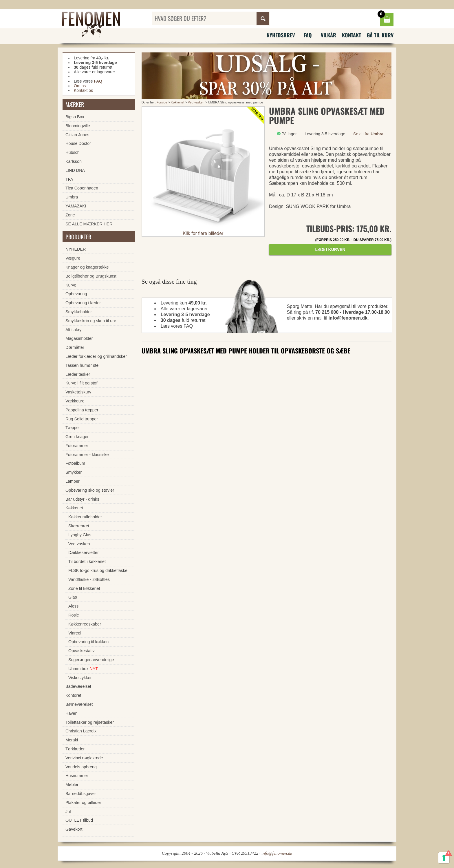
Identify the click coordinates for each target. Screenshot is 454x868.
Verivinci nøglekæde (84, 758)
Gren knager (77, 437)
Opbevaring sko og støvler (90, 490)
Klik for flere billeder (203, 233)
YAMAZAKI (76, 206)
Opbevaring (76, 294)
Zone (70, 215)
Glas (73, 597)
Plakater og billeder (83, 803)
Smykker (74, 472)
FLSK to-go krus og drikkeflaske (98, 570)
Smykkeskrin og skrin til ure (91, 321)
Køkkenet (177, 102)
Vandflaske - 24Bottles (89, 579)
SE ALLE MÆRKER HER (89, 224)
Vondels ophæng (81, 767)
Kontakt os (83, 90)
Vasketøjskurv (78, 392)
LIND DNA (75, 170)
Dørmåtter (75, 347)
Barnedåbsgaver (81, 794)
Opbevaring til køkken (88, 642)
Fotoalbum (75, 463)
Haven (72, 713)
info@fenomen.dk (348, 318)
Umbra (72, 197)
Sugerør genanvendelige (91, 660)
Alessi (74, 606)
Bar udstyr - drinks (82, 499)
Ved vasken (197, 102)
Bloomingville (78, 126)
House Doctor (78, 143)
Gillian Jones (77, 135)
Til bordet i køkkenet (87, 561)
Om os (80, 86)
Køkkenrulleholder (85, 517)
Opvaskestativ (81, 651)
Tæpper (73, 428)
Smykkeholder (79, 312)
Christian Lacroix (81, 731)
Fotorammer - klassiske (87, 455)
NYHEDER (76, 249)
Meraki (72, 740)
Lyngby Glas (80, 535)
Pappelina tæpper (82, 410)
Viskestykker (80, 678)
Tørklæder (75, 749)
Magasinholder (79, 338)
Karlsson (74, 161)
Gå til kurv (380, 35)
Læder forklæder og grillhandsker (96, 356)
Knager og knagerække (87, 267)
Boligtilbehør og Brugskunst (91, 276)
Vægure (73, 258)
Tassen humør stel (83, 365)
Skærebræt (79, 526)
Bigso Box (75, 117)
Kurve (71, 285)
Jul (68, 812)
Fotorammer (77, 446)
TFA (69, 179)
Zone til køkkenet (84, 588)
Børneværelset (79, 704)
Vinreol (75, 633)
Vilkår (328, 35)
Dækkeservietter (84, 552)
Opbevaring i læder (83, 303)
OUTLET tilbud (79, 820)
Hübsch (73, 152)
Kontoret (73, 695)
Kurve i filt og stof (81, 383)
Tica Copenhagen (82, 188)
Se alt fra (368, 134)
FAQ (308, 35)
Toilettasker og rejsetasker (90, 722)
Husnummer (77, 776)
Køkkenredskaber (85, 624)
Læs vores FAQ (177, 326)
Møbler (72, 785)
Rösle (74, 615)
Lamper (73, 481)
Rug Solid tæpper (82, 419)
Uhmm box (83, 669)
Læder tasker (78, 374)
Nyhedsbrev (281, 35)
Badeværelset (78, 686)
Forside (162, 102)
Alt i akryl (74, 330)
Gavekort (74, 829)
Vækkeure (75, 401)
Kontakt (352, 35)
